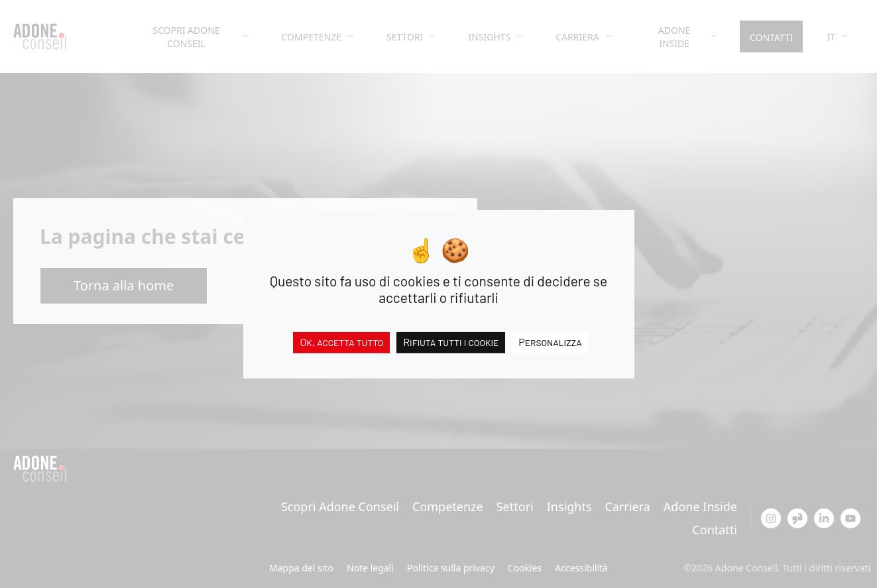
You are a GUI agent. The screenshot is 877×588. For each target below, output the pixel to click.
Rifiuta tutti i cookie (451, 341)
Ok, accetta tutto (341, 341)
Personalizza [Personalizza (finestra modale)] (550, 341)
